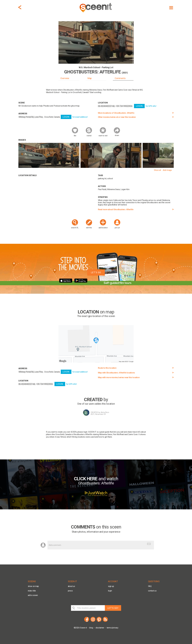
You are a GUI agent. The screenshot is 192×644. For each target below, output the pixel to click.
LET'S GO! (113, 608)
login (110, 591)
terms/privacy (113, 628)
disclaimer (100, 628)
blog (91, 628)
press (70, 591)
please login (82, 432)
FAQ (150, 586)
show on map (33, 586)
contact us (152, 591)
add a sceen (33, 595)
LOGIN (66, 117)
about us (71, 586)
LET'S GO (96, 272)
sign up (111, 586)
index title (32, 591)
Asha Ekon (105, 412)
